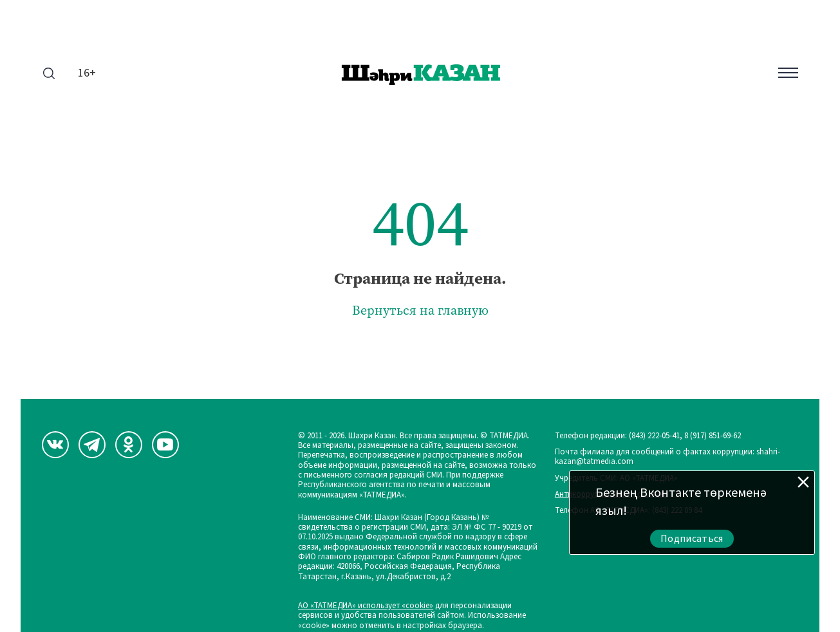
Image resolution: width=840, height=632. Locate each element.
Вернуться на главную (420, 311)
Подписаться (692, 539)
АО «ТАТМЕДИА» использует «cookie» (366, 606)
